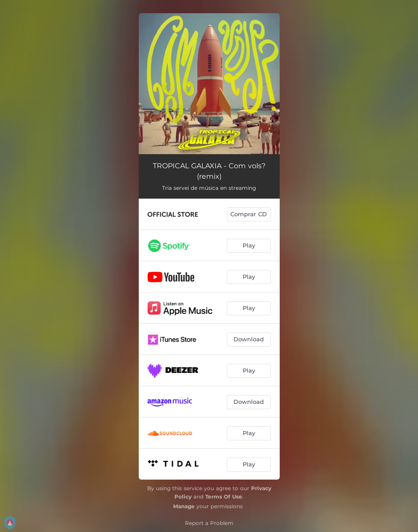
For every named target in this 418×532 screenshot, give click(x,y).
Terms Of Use (224, 497)
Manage (184, 506)
